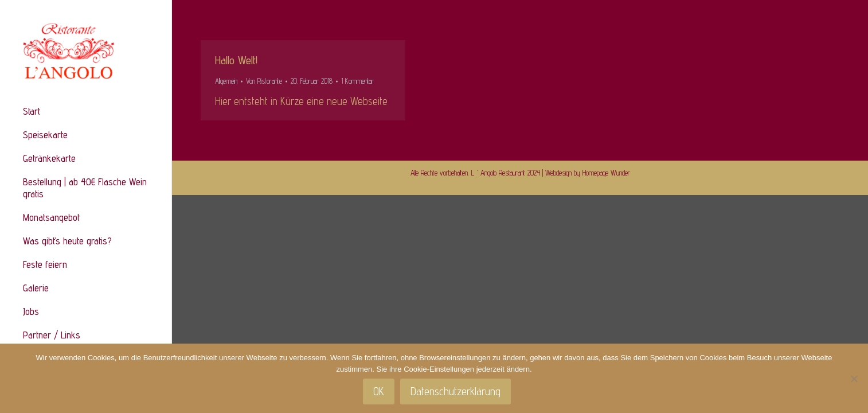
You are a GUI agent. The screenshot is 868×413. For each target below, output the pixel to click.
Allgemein (226, 81)
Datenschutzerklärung (455, 391)
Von (264, 81)
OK (379, 391)
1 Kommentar (357, 81)
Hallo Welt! (236, 60)
